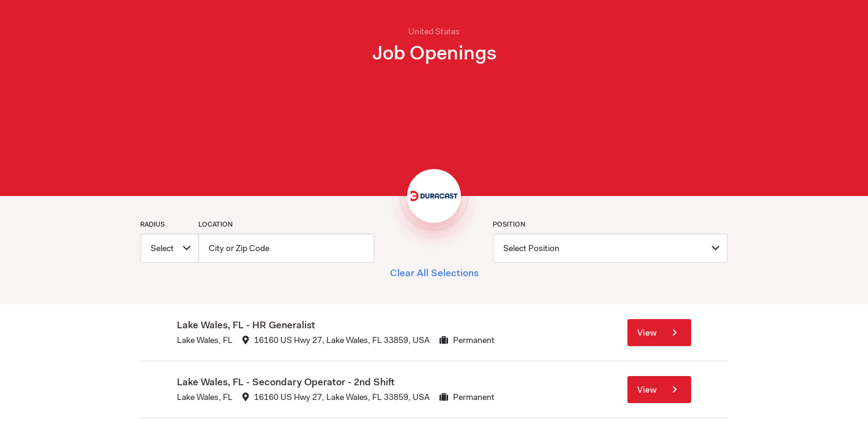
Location (215, 224)
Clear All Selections (434, 273)
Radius (152, 224)
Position (509, 224)
